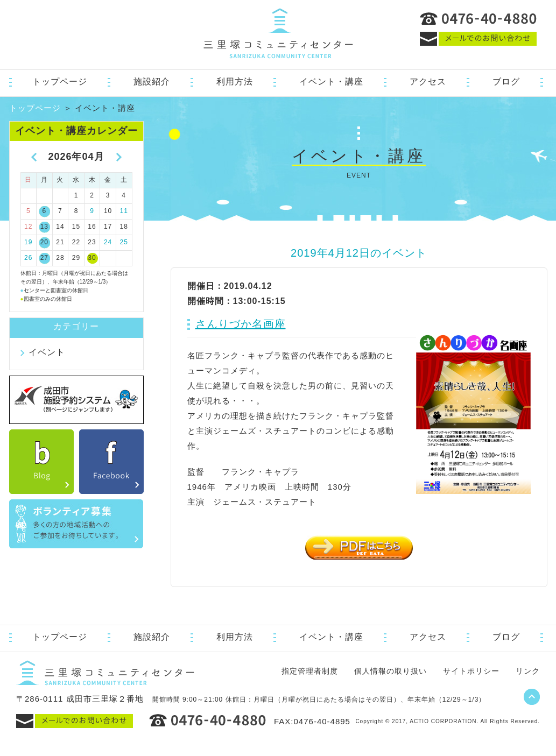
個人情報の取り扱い (390, 671)
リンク (528, 671)
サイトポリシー (471, 671)
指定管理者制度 (310, 671)
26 (28, 258)
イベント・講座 (331, 82)
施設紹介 (152, 82)
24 (108, 242)
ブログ (506, 82)
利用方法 (235, 82)
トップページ (60, 82)
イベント (47, 352)
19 (28, 242)
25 (124, 242)
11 (124, 211)
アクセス (428, 82)
